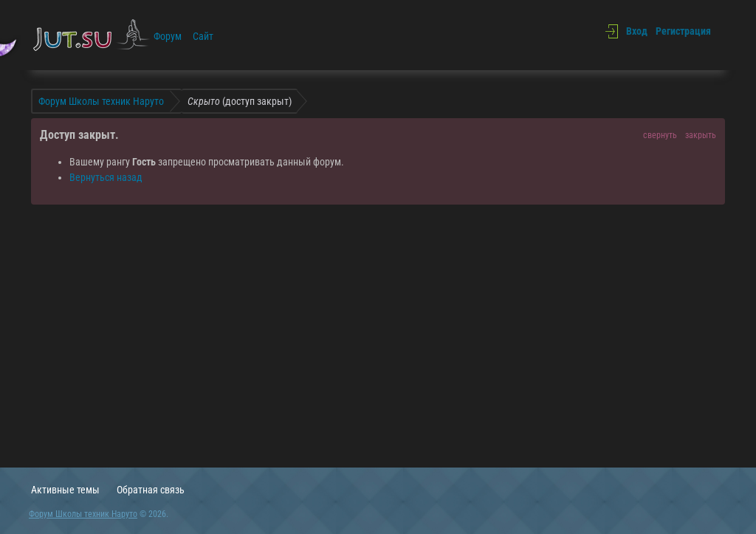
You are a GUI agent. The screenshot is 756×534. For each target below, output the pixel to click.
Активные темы (65, 490)
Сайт (203, 36)
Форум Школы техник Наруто (83, 514)
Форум (168, 36)
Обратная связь (151, 490)
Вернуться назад (106, 177)
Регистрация (683, 31)
